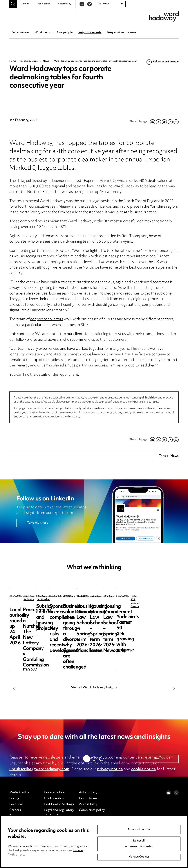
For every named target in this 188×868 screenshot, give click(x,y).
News (46, 61)
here (74, 375)
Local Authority (32, 596)
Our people (65, 33)
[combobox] (111, 4)
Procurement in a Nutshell (105, 596)
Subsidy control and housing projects (165, 609)
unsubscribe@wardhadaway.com (39, 769)
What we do (43, 33)
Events (161, 596)
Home (13, 61)
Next (174, 688)
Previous (14, 688)
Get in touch (43, 4)
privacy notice (110, 769)
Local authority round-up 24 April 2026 (36, 609)
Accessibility (65, 4)
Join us (25, 4)
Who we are (20, 33)
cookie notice (144, 769)
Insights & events (90, 33)
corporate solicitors (47, 319)
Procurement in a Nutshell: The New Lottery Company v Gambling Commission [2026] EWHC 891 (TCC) (104, 618)
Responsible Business (122, 33)
